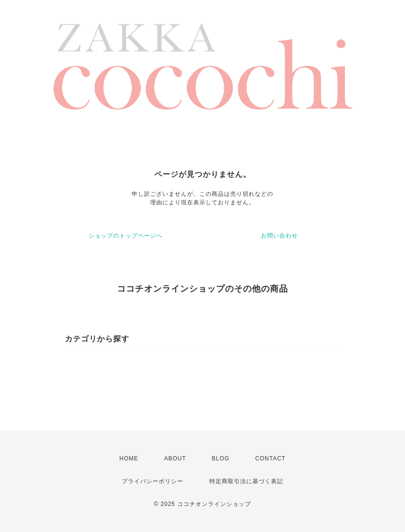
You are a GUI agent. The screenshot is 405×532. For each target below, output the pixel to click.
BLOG (220, 459)
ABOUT (175, 459)
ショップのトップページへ (126, 236)
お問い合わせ (279, 236)
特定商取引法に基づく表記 (246, 481)
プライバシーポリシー (153, 481)
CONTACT (270, 459)
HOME (129, 459)
